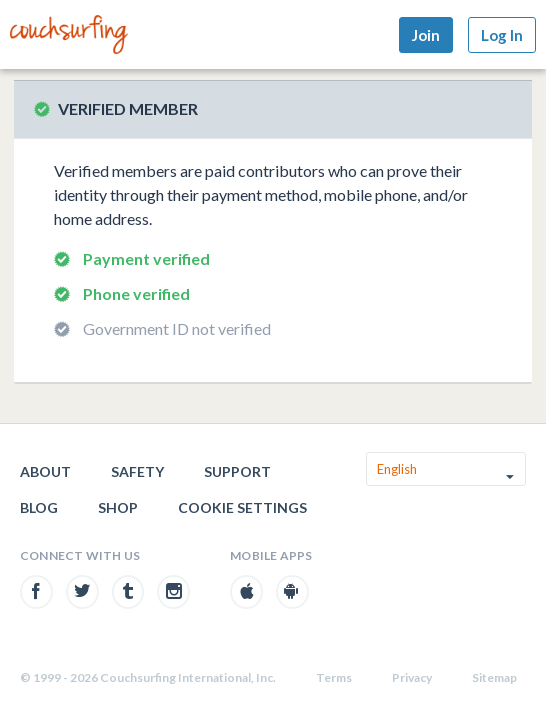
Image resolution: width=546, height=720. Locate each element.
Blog (39, 507)
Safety (137, 471)
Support (237, 471)
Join (426, 35)
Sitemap (494, 677)
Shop (118, 507)
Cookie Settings (242, 507)
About (45, 471)
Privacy (412, 677)
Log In (502, 35)
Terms (334, 677)
